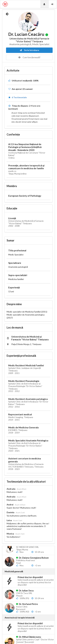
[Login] (53, 4)
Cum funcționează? (29, 57)
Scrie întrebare (29, 50)
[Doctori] (45, 4)
